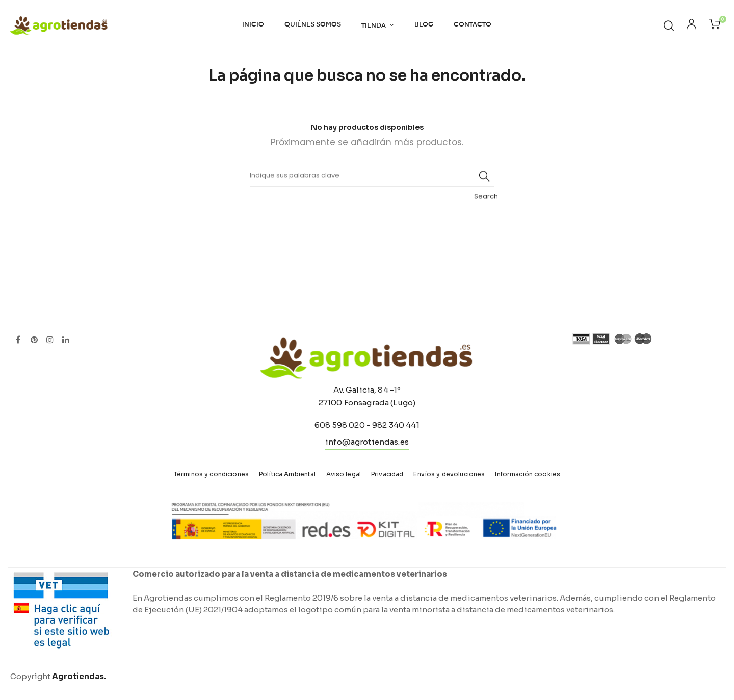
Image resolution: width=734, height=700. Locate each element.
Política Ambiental (287, 474)
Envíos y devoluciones (449, 474)
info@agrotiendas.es (367, 442)
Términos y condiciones (211, 474)
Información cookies (528, 474)
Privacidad (387, 474)
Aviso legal (344, 474)
